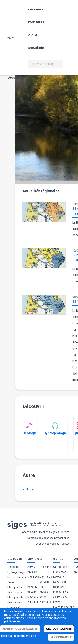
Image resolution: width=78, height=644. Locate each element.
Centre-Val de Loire (46, 579)
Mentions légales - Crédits (54, 532)
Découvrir (15, 77)
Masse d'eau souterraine (61, 595)
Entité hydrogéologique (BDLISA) (64, 607)
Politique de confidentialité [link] (19, 636)
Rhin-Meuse (44, 589)
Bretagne (45, 567)
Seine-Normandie (47, 599)
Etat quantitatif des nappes (17, 600)
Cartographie (61, 567)
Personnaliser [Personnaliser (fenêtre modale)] (61, 637)
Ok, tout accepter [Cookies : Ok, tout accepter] (59, 629)
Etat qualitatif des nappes (16, 590)
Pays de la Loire (32, 589)
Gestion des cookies (47, 544)
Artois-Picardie (33, 569)
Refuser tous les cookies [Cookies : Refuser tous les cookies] (20, 629)
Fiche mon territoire (60, 574)
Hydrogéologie (55, 428)
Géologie (30, 428)
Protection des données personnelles (48, 538)
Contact (66, 544)
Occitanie (34, 577)
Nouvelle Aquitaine (33, 599)
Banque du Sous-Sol (60, 585)
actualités (36, 48)
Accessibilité (30, 532)
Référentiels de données (17, 580)
